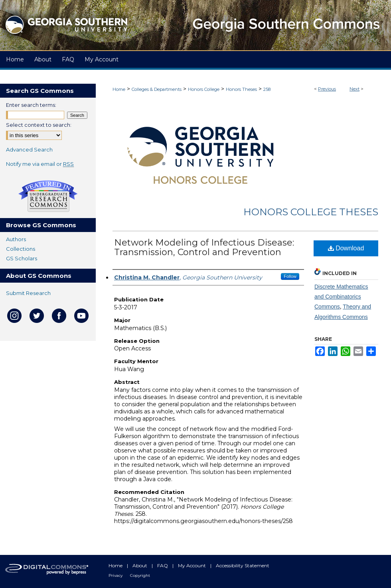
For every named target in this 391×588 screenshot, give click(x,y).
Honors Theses (241, 89)
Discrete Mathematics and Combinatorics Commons (341, 297)
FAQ (163, 565)
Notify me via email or (40, 164)
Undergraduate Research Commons (48, 196)
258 (267, 89)
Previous (327, 89)
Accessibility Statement (243, 565)
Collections (21, 249)
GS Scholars (22, 258)
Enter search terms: (31, 105)
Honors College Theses (311, 212)
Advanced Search (29, 149)
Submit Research (28, 293)
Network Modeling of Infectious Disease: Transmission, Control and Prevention (204, 247)
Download (346, 248)
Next (354, 89)
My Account (193, 565)
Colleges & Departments (157, 89)
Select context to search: (39, 125)
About (140, 565)
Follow (290, 276)
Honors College (204, 89)
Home (119, 89)
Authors (16, 239)
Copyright (140, 575)
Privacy (116, 575)
